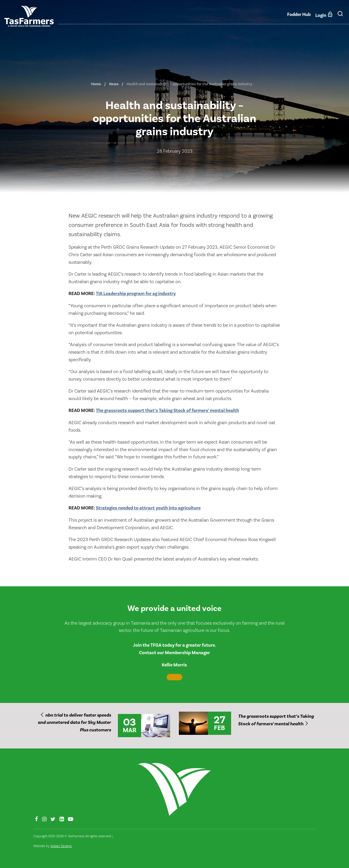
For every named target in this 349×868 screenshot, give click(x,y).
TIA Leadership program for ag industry (136, 294)
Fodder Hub (299, 15)
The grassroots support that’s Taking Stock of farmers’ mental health (167, 411)
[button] (340, 16)
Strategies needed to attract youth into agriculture (148, 508)
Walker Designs (61, 846)
